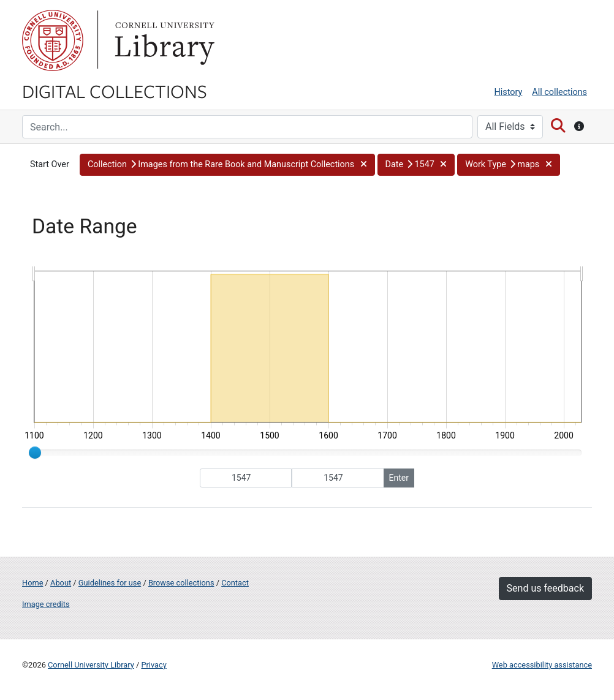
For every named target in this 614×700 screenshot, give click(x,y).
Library (163, 40)
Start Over (50, 164)
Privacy (153, 665)
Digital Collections (115, 91)
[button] (227, 165)
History (509, 92)
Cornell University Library (91, 665)
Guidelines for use (110, 583)
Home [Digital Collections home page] (32, 583)
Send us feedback (545, 588)
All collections (559, 92)
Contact (235, 583)
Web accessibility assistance (542, 665)
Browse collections (181, 583)
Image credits (46, 604)
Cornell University (53, 40)
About (61, 583)
